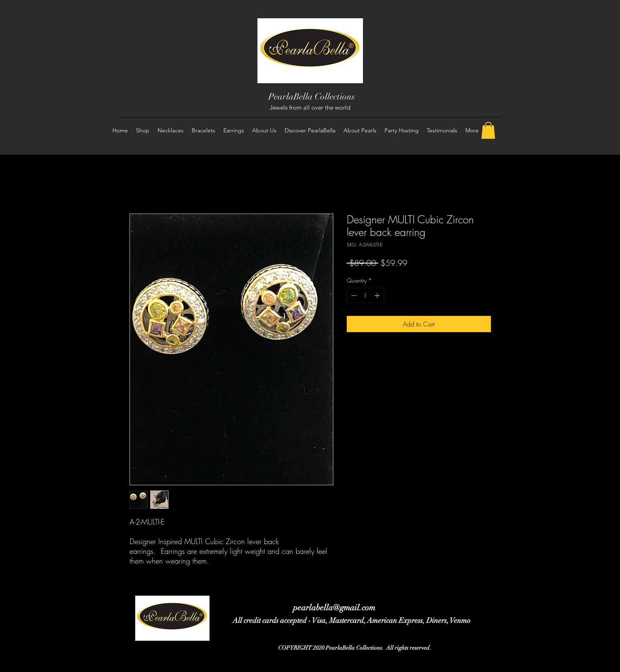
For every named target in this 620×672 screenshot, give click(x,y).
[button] (488, 130)
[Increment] (378, 295)
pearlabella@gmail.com (334, 608)
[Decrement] (353, 295)
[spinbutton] (365, 295)
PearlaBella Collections (312, 96)
